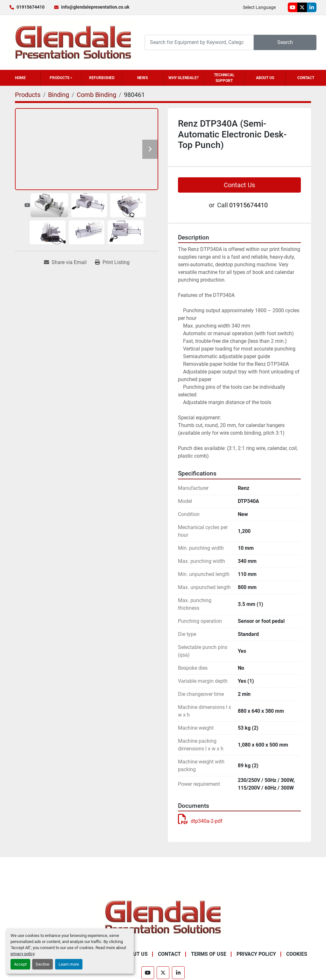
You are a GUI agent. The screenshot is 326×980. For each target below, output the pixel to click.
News (142, 78)
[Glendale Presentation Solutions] (163, 917)
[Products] (28, 95)
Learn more (69, 964)
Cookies (297, 954)
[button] (61, 78)
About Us (265, 78)
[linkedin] (312, 7)
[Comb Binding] (96, 95)
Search (285, 42)
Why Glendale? (184, 78)
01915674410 (31, 7)
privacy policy (22, 954)
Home (20, 78)
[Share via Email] (65, 262)
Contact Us (239, 185)
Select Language (259, 7)
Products (60, 78)
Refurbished (102, 78)
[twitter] (302, 7)
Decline (43, 964)
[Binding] (59, 95)
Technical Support (224, 78)
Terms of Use (209, 954)
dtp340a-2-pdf (200, 821)
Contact (306, 78)
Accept (20, 964)
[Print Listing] (112, 262)
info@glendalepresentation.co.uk (95, 7)
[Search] (199, 42)
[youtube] (293, 7)
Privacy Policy (256, 954)
